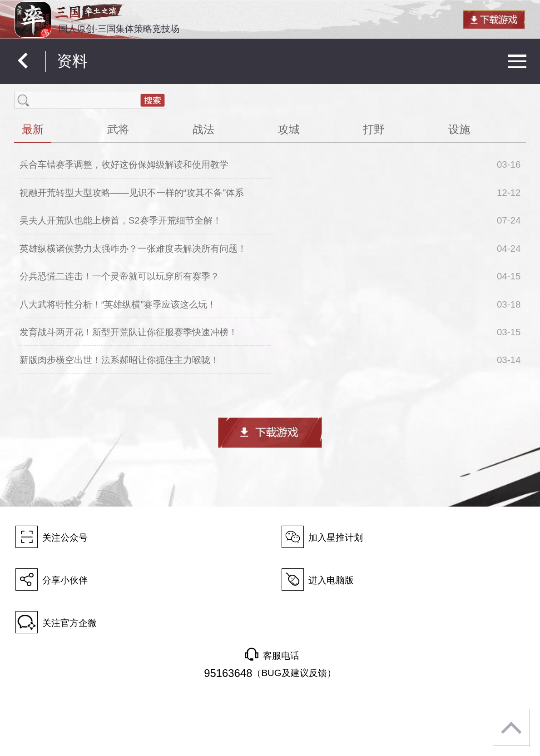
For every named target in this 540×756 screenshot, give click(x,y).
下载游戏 (270, 432)
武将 (118, 129)
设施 (459, 129)
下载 (494, 19)
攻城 (289, 129)
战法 (203, 129)
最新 (33, 129)
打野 (374, 129)
